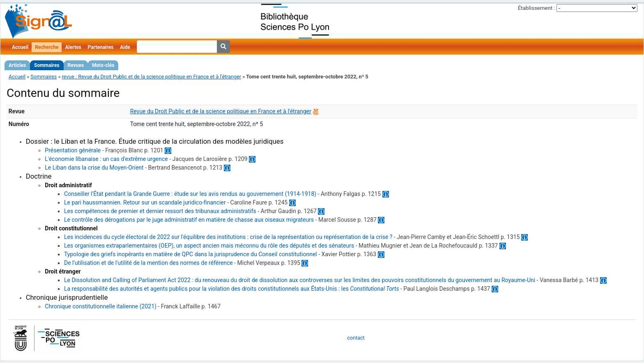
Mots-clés (103, 65)
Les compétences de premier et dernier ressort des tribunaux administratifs (160, 211)
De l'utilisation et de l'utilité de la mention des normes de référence (148, 263)
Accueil (20, 47)
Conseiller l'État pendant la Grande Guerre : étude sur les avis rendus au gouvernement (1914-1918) (190, 194)
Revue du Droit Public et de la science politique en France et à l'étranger (221, 111)
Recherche (47, 47)
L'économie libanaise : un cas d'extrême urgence (106, 159)
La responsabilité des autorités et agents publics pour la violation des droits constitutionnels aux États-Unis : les (232, 289)
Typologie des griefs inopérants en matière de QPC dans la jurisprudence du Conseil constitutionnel (191, 254)
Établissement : (537, 8)
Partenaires (101, 47)
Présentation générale (73, 150)
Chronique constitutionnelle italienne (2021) (101, 306)
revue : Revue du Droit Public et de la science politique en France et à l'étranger (151, 77)
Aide (125, 47)
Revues (76, 65)
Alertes (73, 47)
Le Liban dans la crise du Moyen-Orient (94, 168)
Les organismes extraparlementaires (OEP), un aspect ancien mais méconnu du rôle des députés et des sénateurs (209, 246)
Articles (17, 65)
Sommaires (47, 65)
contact (356, 338)
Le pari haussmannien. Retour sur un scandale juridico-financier (145, 202)
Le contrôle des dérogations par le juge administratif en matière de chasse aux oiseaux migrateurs (189, 220)
